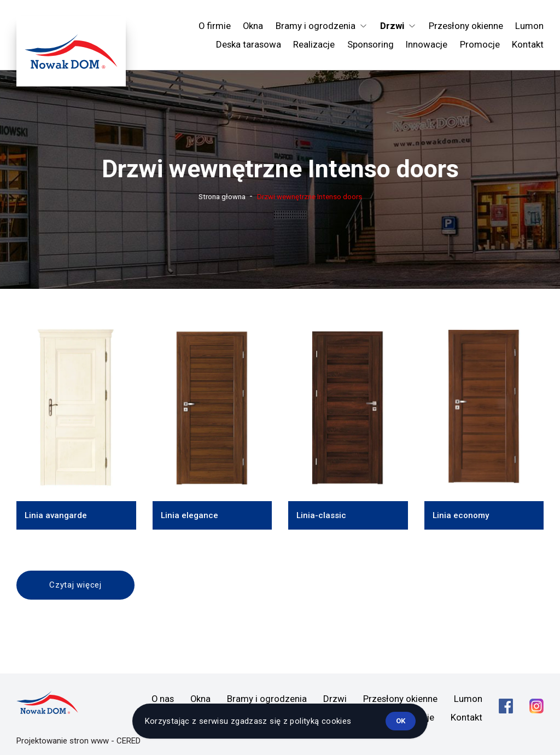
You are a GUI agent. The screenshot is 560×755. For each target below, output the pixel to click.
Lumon (529, 26)
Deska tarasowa (249, 44)
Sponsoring (371, 44)
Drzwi (335, 699)
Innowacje (427, 44)
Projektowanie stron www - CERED (78, 741)
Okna (253, 26)
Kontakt (528, 44)
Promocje (480, 44)
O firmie (215, 26)
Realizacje (314, 44)
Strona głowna (222, 197)
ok (401, 721)
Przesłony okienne (466, 26)
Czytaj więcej (75, 585)
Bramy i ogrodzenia (267, 699)
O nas (163, 699)
